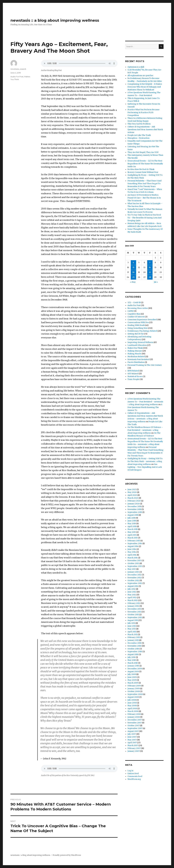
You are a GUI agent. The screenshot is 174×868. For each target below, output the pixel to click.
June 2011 (132, 626)
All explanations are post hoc (140, 76)
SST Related (133, 374)
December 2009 (135, 669)
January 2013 (133, 572)
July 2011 (131, 623)
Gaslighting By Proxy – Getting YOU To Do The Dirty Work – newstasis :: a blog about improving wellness (145, 461)
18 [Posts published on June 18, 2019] (133, 272)
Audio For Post (17, 77)
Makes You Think (135, 348)
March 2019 (133, 529)
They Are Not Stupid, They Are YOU (143, 152)
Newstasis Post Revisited (139, 359)
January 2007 (133, 751)
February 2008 (134, 714)
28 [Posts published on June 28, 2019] (150, 277)
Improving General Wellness (140, 342)
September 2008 (135, 694)
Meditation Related (136, 357)
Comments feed (135, 776)
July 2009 (132, 674)
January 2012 (133, 606)
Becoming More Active (138, 308)
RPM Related (133, 371)
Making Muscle (134, 354)
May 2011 (132, 629)
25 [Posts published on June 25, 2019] (133, 277)
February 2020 (134, 501)
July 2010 (131, 657)
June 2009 (132, 677)
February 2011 (134, 637)
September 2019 (135, 512)
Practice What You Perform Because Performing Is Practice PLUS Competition (143, 112)
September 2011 (135, 617)
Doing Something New (138, 328)
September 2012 (135, 583)
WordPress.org (134, 779)
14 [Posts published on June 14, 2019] (150, 267)
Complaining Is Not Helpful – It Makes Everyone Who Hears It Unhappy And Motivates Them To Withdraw (145, 87)
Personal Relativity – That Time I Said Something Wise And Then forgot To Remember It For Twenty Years (145, 184)
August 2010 (133, 654)
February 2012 (134, 603)
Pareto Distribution (136, 362)
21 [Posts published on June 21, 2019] (150, 272)
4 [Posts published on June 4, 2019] (133, 263)
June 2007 (132, 737)
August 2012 (133, 586)
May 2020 (132, 492)
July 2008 (132, 700)
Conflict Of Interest (136, 317)
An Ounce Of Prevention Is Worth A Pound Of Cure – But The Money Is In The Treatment (144, 198)
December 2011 (134, 609)
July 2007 (132, 734)
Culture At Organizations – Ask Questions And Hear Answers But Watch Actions (145, 130)
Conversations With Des (138, 322)
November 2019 (134, 509)
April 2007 (132, 743)
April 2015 (132, 535)
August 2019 (133, 515)
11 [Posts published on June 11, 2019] (133, 267)
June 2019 (132, 521)
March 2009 (133, 683)
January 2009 (134, 689)
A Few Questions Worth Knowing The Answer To (145, 407)
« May (133, 282)
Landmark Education (137, 345)
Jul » (156, 282)
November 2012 (134, 578)
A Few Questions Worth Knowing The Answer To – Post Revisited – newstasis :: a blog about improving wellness (145, 402)
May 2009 (132, 680)
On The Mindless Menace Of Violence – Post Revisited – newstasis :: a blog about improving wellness (145, 430)
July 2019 (131, 518)
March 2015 (133, 538)
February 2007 (134, 748)
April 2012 (132, 598)
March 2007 (133, 745)
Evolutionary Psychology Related (142, 331)
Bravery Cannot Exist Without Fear (143, 172)
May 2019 (132, 524)
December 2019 (134, 507)
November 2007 (135, 723)
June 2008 (132, 703)
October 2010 (133, 649)
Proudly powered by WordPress (67, 855)
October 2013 (133, 563)
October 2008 (134, 691)
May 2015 (132, 532)
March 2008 (133, 711)
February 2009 (134, 686)
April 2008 (132, 709)
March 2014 (133, 558)
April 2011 (132, 632)
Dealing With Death (136, 325)
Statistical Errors (135, 376)
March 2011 (132, 635)
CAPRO (131, 311)
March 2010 (133, 663)
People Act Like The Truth (139, 135)
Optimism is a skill (136, 67)
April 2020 (132, 495)
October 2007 (133, 726)
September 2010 (135, 652)
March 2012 (133, 600)
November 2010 (134, 646)
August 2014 (133, 546)
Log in (130, 771)
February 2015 (134, 541)
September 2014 (135, 544)
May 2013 (132, 569)
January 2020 (134, 504)
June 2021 (132, 489)
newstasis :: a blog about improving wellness (55, 20)
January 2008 (134, 717)
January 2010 (133, 666)
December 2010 (134, 643)
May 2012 (132, 595)
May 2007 (132, 740)
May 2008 (132, 706)
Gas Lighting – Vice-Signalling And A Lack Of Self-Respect (145, 467)
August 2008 (133, 697)
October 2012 (133, 580)
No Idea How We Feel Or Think (141, 169)
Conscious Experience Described (142, 320)
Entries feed (133, 774)
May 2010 (132, 660)
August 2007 (133, 731)
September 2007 (135, 728)
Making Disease (135, 351)
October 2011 (133, 615)
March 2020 (133, 498)
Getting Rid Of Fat (136, 334)
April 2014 (132, 555)
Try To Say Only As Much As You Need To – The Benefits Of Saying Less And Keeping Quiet (145, 218)
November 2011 (134, 612)
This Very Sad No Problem (139, 124)
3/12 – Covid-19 (134, 303)
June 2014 (132, 549)
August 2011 (133, 620)
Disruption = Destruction (138, 138)
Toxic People (133, 379)
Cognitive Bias (134, 314)
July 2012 (131, 589)
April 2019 (132, 526)
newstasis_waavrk (18, 69)
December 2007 (135, 720)
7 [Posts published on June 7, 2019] (150, 263)
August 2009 (133, 672)
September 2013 (135, 566)
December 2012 (134, 575)
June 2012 (132, 592)
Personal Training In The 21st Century (145, 365)
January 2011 (133, 640)
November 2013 (134, 561)
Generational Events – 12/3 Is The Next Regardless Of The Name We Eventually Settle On (145, 164)
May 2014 (132, 552)
